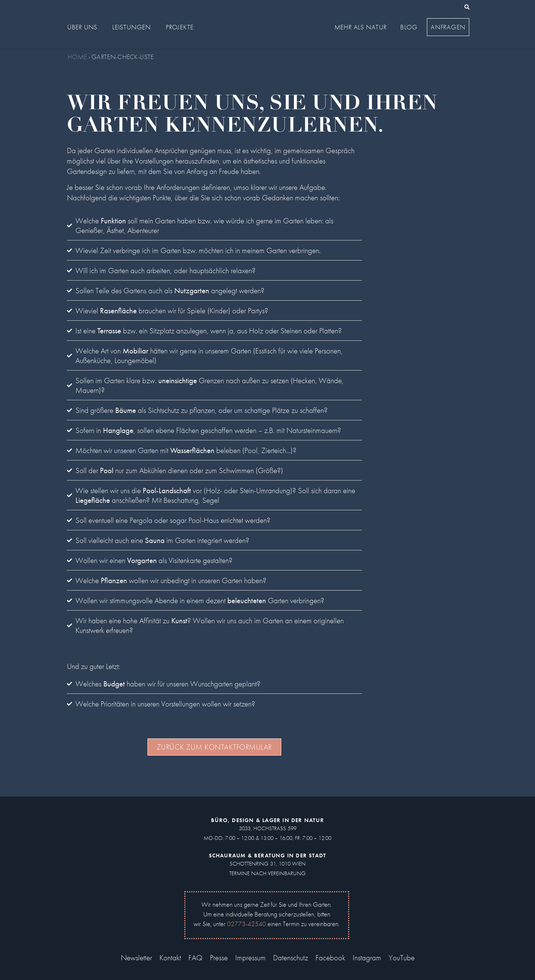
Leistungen (133, 27)
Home (77, 57)
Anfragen (448, 27)
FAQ (195, 958)
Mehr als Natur (362, 27)
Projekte (181, 27)
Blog (409, 27)
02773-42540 (247, 924)
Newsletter (136, 958)
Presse (219, 958)
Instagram (367, 958)
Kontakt (170, 958)
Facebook (330, 958)
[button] (467, 7)
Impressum (250, 958)
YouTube (402, 958)
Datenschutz (291, 958)
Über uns (84, 27)
